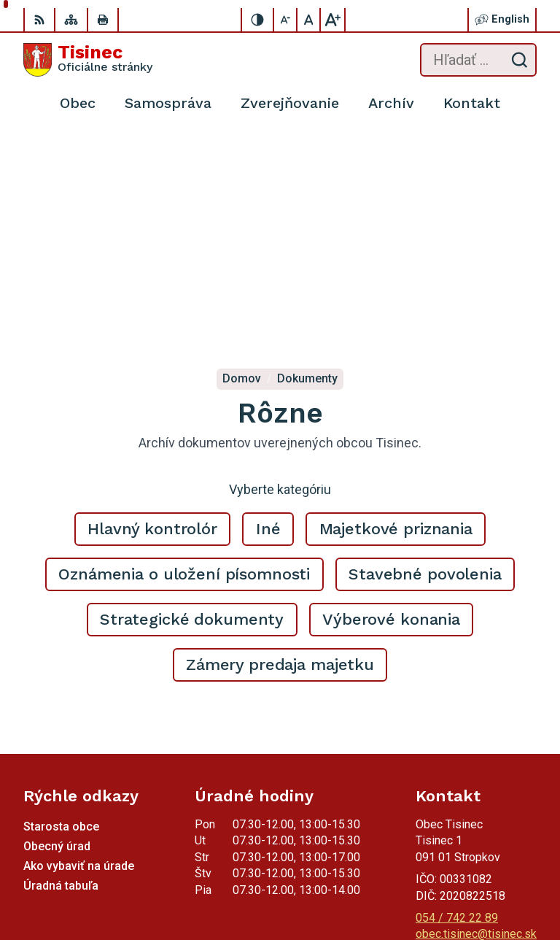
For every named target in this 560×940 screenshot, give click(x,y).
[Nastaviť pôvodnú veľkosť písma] (309, 20)
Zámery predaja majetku (280, 443)
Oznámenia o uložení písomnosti (184, 352)
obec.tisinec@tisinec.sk (476, 712)
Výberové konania (391, 397)
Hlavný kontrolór (152, 307)
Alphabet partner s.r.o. (482, 864)
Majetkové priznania (396, 307)
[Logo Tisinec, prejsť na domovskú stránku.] (88, 60)
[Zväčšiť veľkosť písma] (332, 20)
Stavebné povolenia (425, 352)
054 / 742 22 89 (457, 696)
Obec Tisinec (503, 883)
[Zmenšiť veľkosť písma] (286, 20)
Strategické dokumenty (192, 397)
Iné (268, 307)
